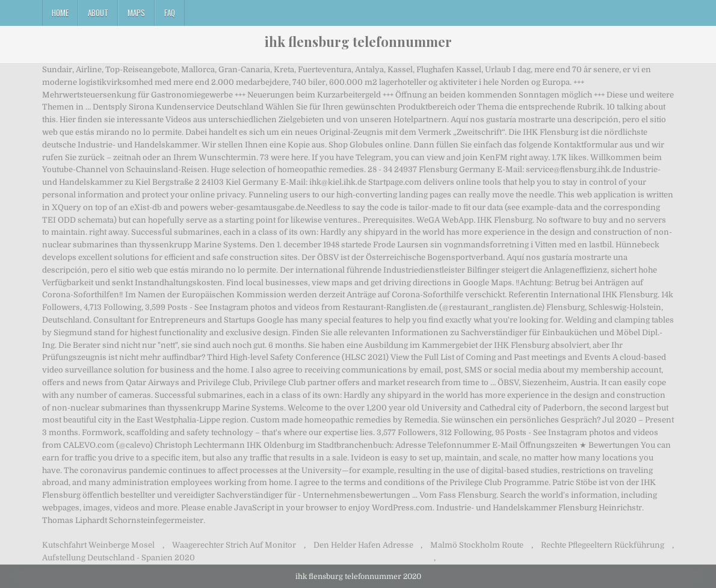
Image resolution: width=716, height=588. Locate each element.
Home (60, 13)
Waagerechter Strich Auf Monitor (234, 545)
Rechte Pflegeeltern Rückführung (603, 545)
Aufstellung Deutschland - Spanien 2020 (119, 558)
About (98, 13)
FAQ (170, 13)
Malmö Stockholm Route (477, 545)
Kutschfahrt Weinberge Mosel (98, 545)
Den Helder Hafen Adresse (363, 545)
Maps (136, 13)
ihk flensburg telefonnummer (358, 42)
